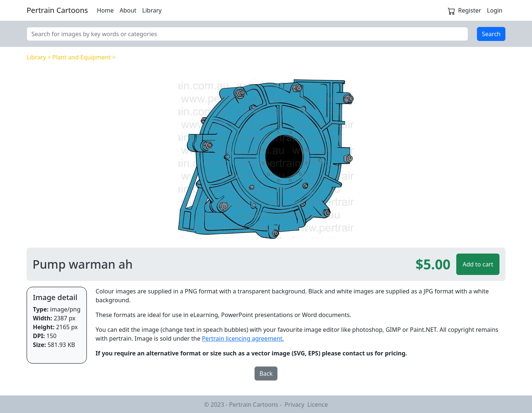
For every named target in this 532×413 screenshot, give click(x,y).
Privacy (294, 405)
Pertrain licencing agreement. (243, 338)
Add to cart (478, 264)
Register (470, 10)
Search (491, 34)
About (128, 10)
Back (266, 374)
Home (105, 10)
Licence (318, 405)
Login (495, 10)
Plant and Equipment (82, 57)
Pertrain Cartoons (57, 10)
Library (152, 10)
